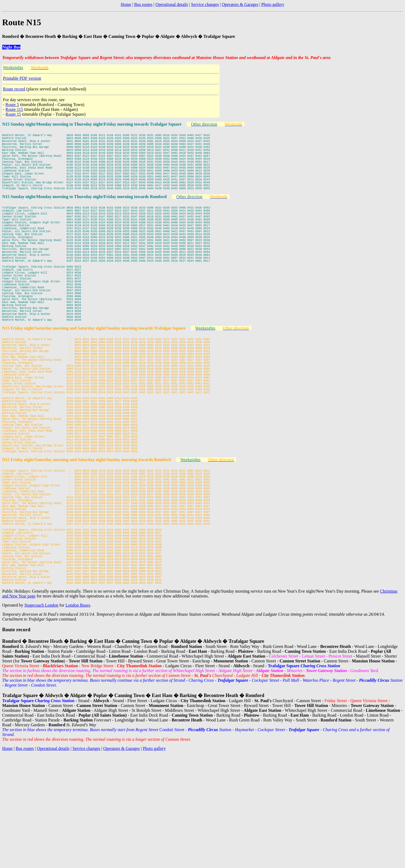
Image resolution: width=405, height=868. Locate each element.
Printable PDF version (22, 78)
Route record (14, 89)
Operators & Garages (240, 4)
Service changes (205, 4)
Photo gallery (273, 4)
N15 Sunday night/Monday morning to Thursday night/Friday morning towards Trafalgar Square (92, 124)
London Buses (78, 718)
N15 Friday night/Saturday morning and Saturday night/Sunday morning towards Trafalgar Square (94, 376)
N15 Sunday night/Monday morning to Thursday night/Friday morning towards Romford (84, 213)
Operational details (172, 4)
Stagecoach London (41, 718)
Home (126, 4)
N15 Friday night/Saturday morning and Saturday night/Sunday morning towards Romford (86, 540)
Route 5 (12, 105)
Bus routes (143, 4)
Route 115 (14, 109)
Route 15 (13, 114)
